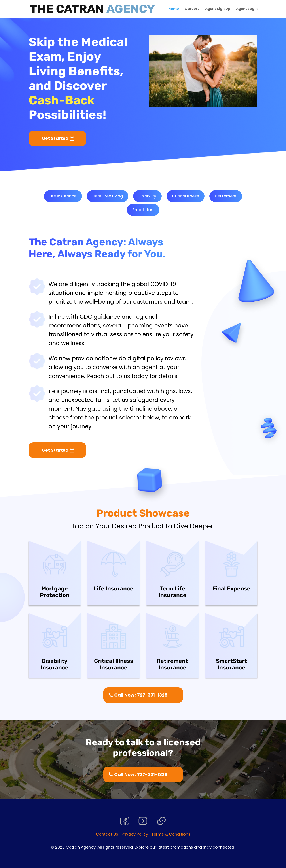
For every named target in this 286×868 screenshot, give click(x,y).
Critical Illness (186, 196)
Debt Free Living (108, 196)
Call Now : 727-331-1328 (141, 695)
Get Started (55, 138)
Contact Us (107, 834)
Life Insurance (63, 196)
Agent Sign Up (218, 9)
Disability (147, 196)
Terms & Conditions (171, 834)
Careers (192, 9)
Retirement (226, 196)
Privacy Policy (135, 834)
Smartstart (143, 210)
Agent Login (247, 9)
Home (174, 9)
